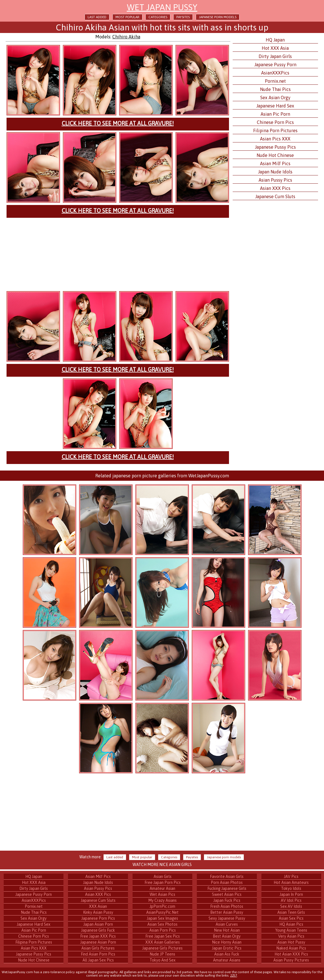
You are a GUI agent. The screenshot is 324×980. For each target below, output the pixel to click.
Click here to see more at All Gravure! (118, 123)
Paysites (183, 17)
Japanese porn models (218, 17)
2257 (234, 975)
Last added (97, 17)
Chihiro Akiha (126, 37)
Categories (158, 17)
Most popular (127, 17)
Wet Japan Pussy (162, 7)
